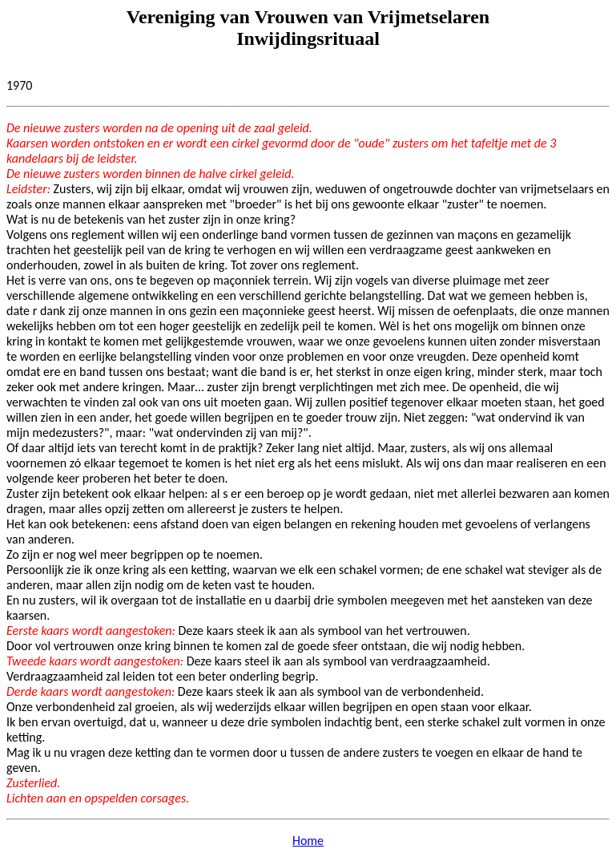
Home (308, 841)
